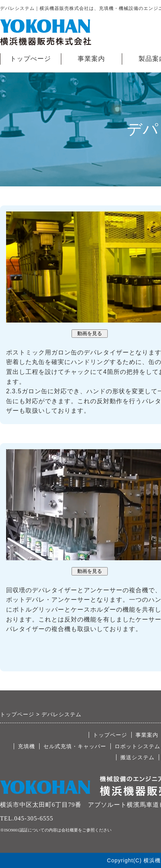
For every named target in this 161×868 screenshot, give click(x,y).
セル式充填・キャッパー (75, 746)
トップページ (110, 735)
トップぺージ (30, 59)
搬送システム (137, 757)
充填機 (26, 746)
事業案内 (91, 59)
